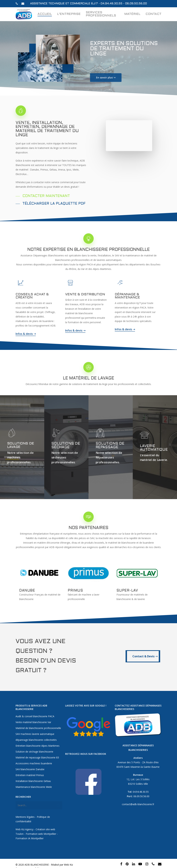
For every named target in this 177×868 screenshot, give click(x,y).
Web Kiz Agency (24, 823)
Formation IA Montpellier (30, 832)
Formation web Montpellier (41, 828)
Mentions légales (25, 811)
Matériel (132, 14)
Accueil (45, 14)
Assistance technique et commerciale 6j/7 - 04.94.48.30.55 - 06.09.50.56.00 (88, 4)
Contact (153, 14)
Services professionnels (101, 14)
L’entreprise (69, 14)
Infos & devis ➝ (26, 336)
